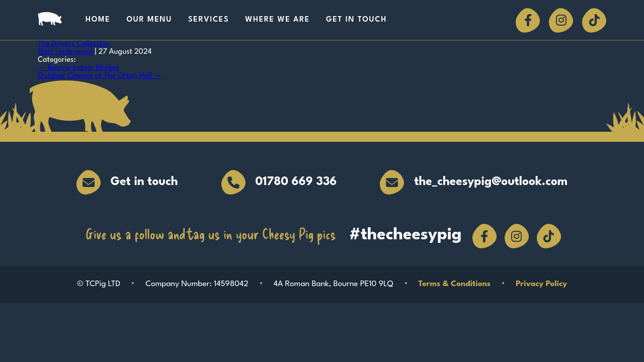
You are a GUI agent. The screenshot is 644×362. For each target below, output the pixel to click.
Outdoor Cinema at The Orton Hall (100, 76)
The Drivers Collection (73, 44)
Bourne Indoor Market (78, 68)
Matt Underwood (65, 52)
